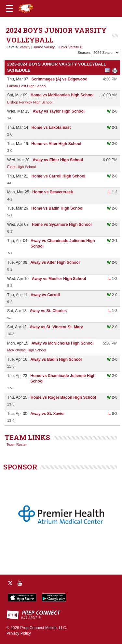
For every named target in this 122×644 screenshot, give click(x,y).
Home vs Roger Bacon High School (63, 397)
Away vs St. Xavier (48, 414)
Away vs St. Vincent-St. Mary (56, 327)
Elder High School (21, 167)
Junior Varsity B (70, 47)
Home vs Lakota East (51, 128)
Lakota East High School (27, 86)
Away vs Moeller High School (59, 279)
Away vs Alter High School (55, 262)
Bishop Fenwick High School (30, 102)
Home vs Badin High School (57, 208)
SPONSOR (20, 467)
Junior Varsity (44, 47)
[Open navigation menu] (9, 8)
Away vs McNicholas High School (63, 343)
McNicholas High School (27, 350)
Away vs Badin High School (56, 359)
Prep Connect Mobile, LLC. (44, 628)
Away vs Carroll (45, 295)
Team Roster (17, 444)
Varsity (25, 47)
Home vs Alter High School (56, 144)
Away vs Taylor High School (59, 111)
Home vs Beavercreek (53, 192)
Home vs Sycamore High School (62, 225)
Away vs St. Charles (48, 311)
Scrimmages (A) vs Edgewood (60, 79)
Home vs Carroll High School (58, 176)
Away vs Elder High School (58, 160)
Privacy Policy (19, 633)
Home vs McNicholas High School (62, 95)
